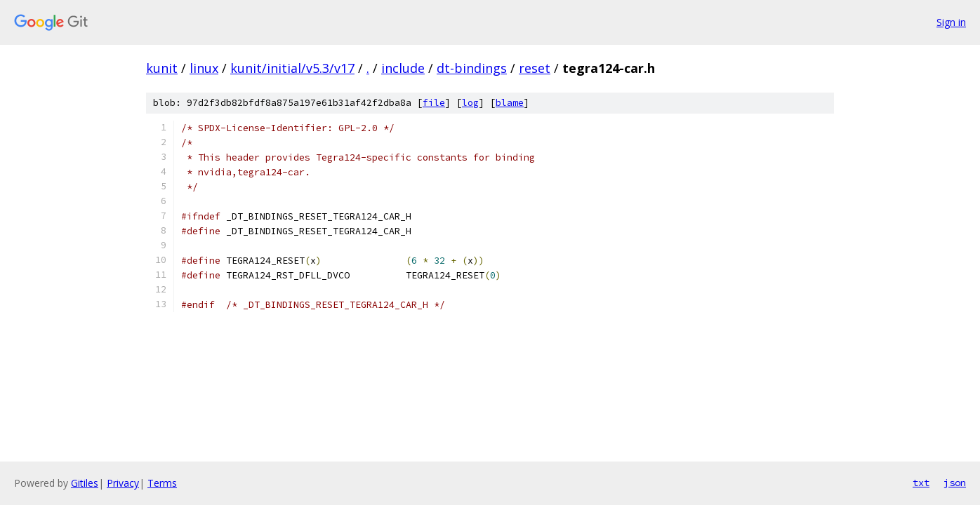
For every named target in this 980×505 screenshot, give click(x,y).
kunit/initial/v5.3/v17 (292, 68)
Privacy (123, 483)
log (470, 103)
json (955, 483)
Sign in (951, 22)
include (403, 68)
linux (204, 68)
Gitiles (85, 483)
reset (535, 68)
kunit (162, 68)
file (434, 103)
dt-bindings (472, 68)
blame (510, 103)
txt (921, 483)
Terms (162, 483)
